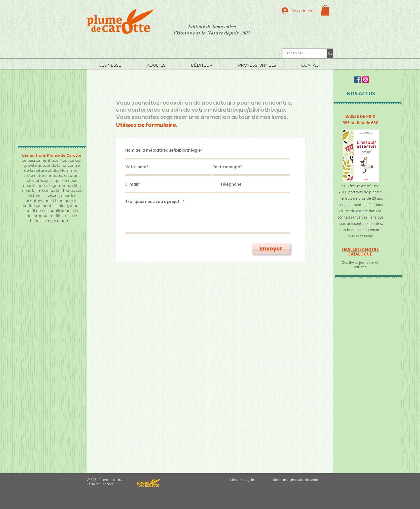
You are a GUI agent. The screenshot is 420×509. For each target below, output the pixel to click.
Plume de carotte (111, 480)
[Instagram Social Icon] (366, 80)
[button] (325, 10)
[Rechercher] (300, 53)
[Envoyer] (271, 249)
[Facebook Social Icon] (357, 80)
